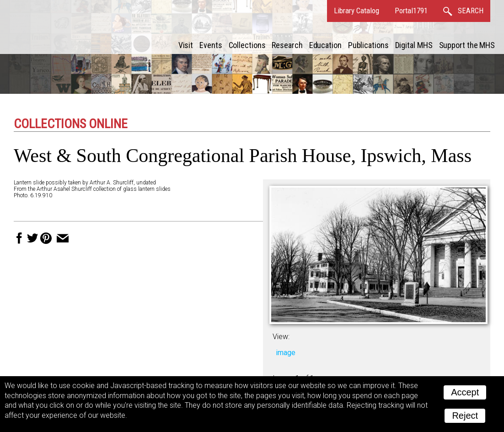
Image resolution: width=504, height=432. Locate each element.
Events (211, 45)
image (286, 353)
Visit (186, 45)
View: (281, 337)
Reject (465, 416)
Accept (465, 392)
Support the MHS (467, 45)
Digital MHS (414, 45)
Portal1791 (411, 11)
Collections (247, 45)
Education (325, 45)
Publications (368, 45)
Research (287, 45)
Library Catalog (357, 11)
